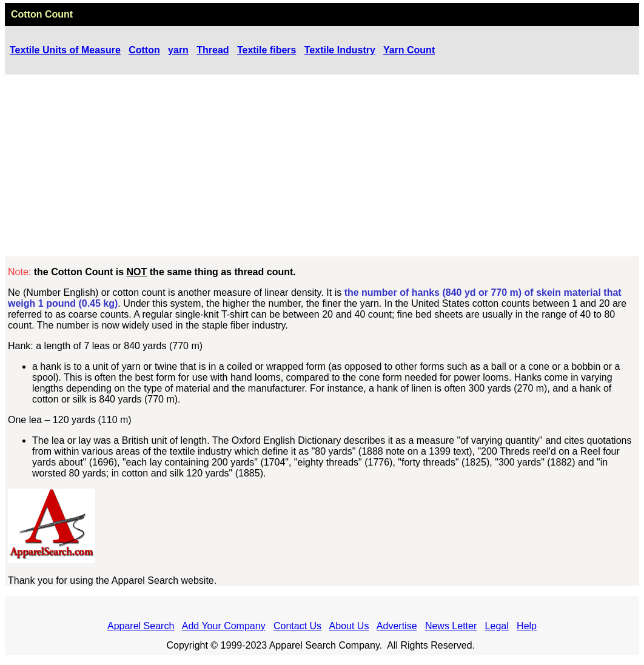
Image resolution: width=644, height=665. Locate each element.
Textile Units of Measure (65, 50)
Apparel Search (141, 626)
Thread (213, 50)
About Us (349, 626)
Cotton (144, 50)
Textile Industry (340, 50)
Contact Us (297, 626)
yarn (178, 50)
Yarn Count (409, 50)
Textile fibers (267, 50)
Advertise (397, 626)
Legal (497, 626)
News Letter (451, 626)
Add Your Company (224, 626)
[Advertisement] (322, 165)
